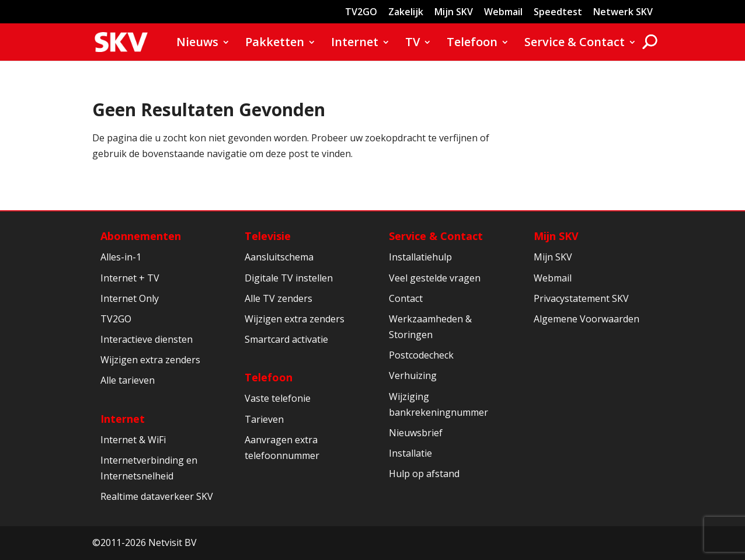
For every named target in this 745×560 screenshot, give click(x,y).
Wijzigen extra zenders (150, 360)
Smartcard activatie (286, 339)
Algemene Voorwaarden (586, 319)
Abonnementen (141, 236)
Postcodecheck (421, 355)
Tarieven (264, 419)
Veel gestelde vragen (435, 278)
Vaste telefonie (278, 398)
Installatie (410, 453)
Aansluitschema (279, 257)
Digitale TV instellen (289, 278)
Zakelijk (406, 13)
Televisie (268, 236)
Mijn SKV (454, 13)
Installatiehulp (420, 257)
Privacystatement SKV (581, 298)
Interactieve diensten (147, 339)
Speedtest (558, 13)
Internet (355, 44)
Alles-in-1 (121, 257)
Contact (406, 298)
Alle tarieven (128, 380)
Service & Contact (575, 44)
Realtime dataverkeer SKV (157, 496)
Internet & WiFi (133, 440)
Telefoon (472, 44)
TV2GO (361, 13)
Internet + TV (130, 278)
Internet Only (130, 298)
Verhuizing (413, 375)
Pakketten (275, 44)
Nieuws (197, 44)
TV (412, 44)
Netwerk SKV (623, 13)
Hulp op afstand (424, 474)
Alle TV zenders (278, 298)
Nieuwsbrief (416, 433)
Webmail (503, 13)
